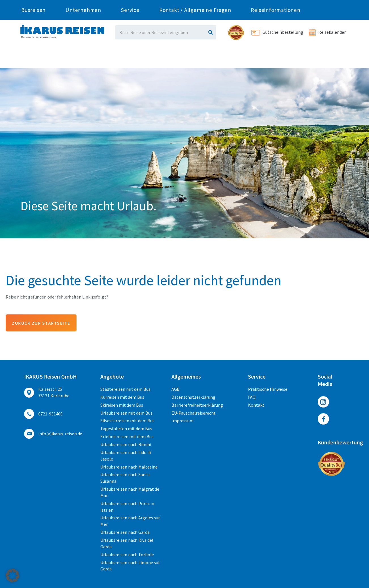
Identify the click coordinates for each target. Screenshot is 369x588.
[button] (12, 576)
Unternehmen (83, 58)
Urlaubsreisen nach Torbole (127, 555)
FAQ (252, 397)
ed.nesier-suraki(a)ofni (60, 434)
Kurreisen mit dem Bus (122, 397)
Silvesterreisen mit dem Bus (127, 421)
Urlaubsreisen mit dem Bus (126, 413)
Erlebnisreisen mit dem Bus (127, 436)
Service (130, 58)
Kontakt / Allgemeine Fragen (195, 58)
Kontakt (256, 405)
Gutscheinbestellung (277, 32)
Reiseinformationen (275, 58)
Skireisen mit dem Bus (122, 405)
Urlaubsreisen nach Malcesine (129, 467)
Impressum (183, 421)
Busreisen (33, 58)
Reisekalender (327, 32)
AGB (176, 389)
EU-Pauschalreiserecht (194, 413)
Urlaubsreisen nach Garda (125, 532)
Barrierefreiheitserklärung (197, 405)
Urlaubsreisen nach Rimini (126, 444)
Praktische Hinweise (268, 389)
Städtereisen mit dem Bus (125, 389)
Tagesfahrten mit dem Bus (126, 429)
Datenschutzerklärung (193, 397)
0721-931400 (80, 5)
